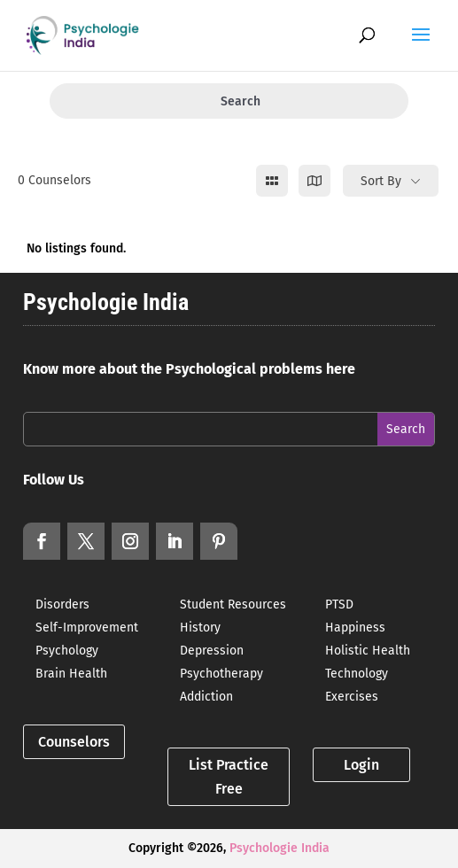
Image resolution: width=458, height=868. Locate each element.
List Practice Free (229, 777)
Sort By (381, 181)
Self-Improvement (87, 628)
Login (361, 765)
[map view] (314, 181)
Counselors (74, 742)
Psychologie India (279, 848)
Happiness (355, 628)
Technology (357, 674)
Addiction (206, 697)
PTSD (339, 604)
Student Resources (233, 604)
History (200, 628)
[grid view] (272, 181)
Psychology (67, 651)
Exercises (352, 697)
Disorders (62, 604)
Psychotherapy (221, 674)
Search (229, 101)
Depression (212, 651)
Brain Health (71, 674)
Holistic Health (368, 651)
